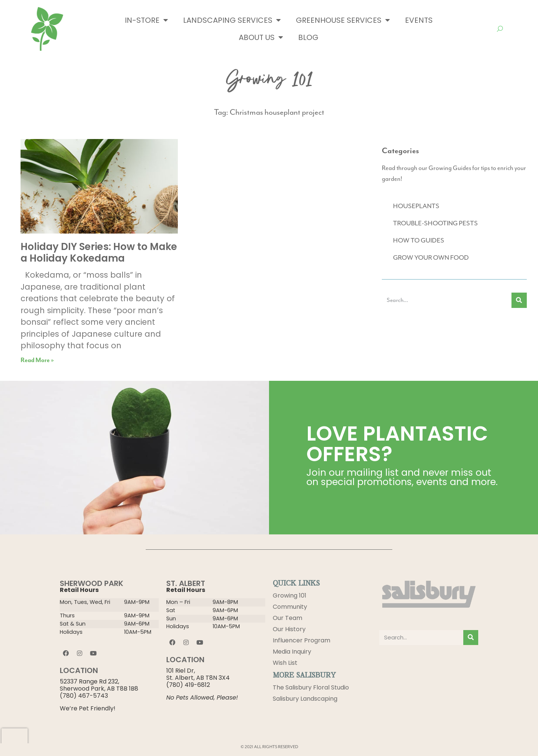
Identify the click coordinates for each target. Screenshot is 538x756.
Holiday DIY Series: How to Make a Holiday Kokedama (99, 252)
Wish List (285, 663)
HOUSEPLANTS (416, 206)
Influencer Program (302, 640)
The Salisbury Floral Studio (311, 687)
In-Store (146, 20)
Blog (308, 37)
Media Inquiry (292, 652)
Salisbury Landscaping (305, 699)
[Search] (519, 300)
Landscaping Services (232, 20)
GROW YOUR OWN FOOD (431, 257)
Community (290, 607)
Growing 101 (290, 595)
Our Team (287, 618)
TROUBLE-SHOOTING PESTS (435, 223)
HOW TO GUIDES (419, 240)
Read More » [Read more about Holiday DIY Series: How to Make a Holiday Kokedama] (37, 360)
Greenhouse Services (343, 20)
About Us (261, 37)
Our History (289, 629)
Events (419, 20)
